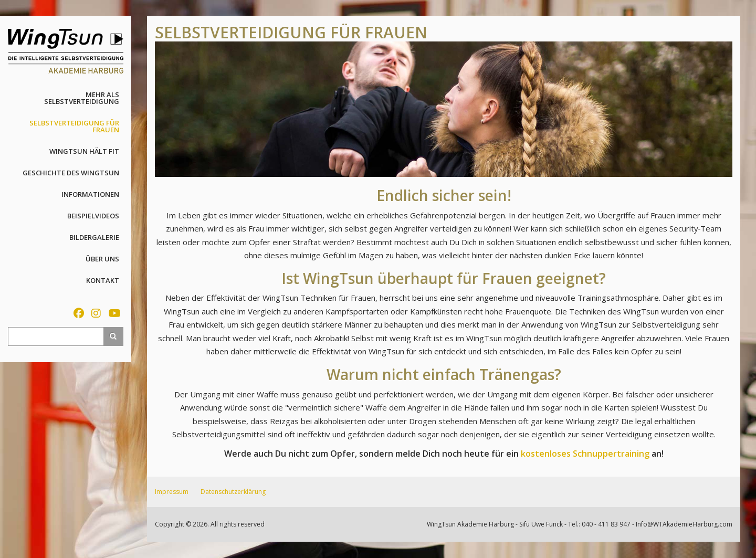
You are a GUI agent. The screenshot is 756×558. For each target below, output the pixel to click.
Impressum (172, 492)
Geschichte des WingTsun (71, 173)
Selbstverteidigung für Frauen (74, 126)
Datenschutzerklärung (233, 492)
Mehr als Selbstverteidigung (82, 98)
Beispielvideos (93, 216)
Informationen (90, 194)
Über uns (102, 259)
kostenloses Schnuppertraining (585, 454)
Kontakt (103, 280)
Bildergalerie (94, 237)
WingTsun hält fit (84, 151)
